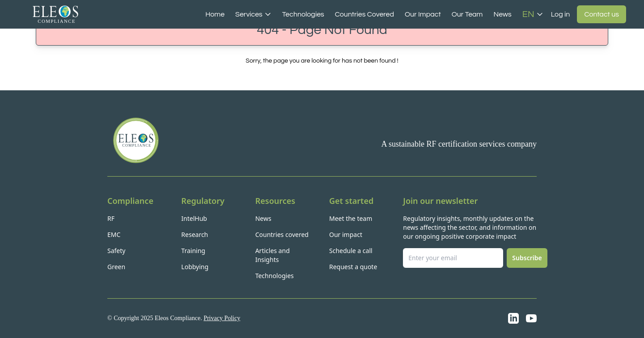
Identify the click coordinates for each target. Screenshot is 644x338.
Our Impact (423, 14)
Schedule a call (351, 251)
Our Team (467, 14)
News (502, 14)
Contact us (602, 14)
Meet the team (351, 218)
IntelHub (194, 218)
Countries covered (282, 234)
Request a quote (353, 267)
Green (116, 267)
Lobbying (195, 267)
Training (193, 251)
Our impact (346, 234)
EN (533, 14)
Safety (116, 251)
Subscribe (527, 258)
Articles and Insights (273, 255)
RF (111, 218)
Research (195, 234)
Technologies (303, 14)
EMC (114, 234)
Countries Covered (364, 14)
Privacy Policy (222, 318)
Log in (561, 14)
